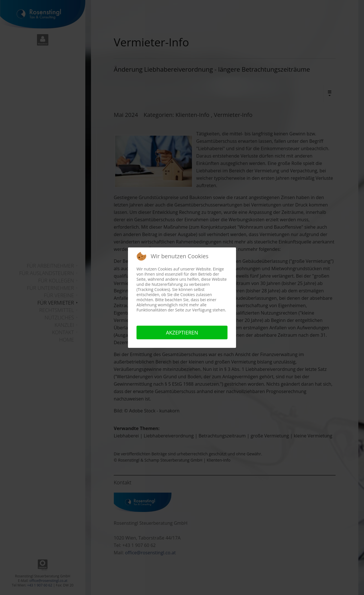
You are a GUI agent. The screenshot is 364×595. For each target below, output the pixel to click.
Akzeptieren (182, 332)
